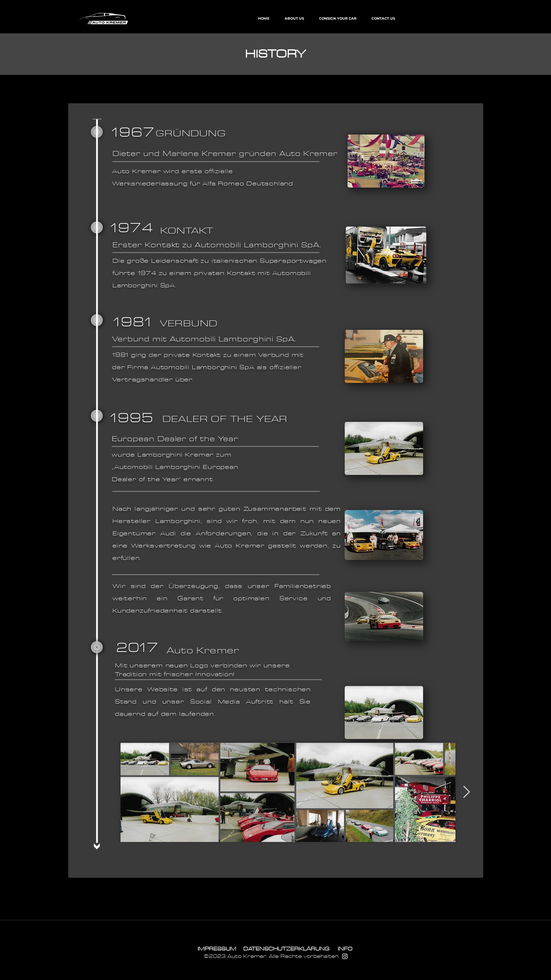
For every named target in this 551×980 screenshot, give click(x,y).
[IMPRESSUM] (217, 949)
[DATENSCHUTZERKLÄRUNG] (286, 949)
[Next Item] (466, 792)
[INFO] (345, 949)
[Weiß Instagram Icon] (345, 956)
